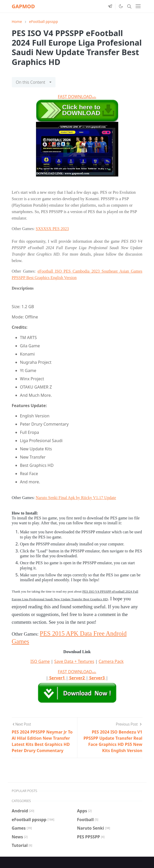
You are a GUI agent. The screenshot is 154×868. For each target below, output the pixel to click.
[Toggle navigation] (138, 6)
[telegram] (110, 6)
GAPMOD (23, 6)
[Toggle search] (129, 6)
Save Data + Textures (74, 661)
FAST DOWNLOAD (77, 97)
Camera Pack (111, 661)
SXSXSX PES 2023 (52, 229)
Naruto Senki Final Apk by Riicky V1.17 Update (76, 498)
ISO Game (40, 661)
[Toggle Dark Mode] (121, 6)
